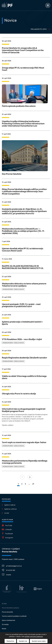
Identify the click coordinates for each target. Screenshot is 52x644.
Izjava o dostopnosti (9, 620)
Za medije (5, 625)
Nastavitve (10, 641)
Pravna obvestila (7, 612)
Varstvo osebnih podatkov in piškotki (14, 616)
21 (33, 484)
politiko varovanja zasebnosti (34, 637)
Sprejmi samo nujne (39, 641)
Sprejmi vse (23, 641)
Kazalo (4, 629)
